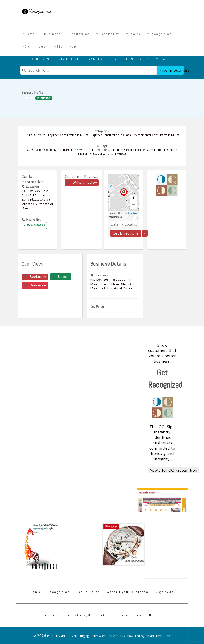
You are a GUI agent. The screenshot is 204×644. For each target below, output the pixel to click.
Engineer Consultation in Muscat (69, 135)
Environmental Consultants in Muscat (156, 135)
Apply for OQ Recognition (173, 470)
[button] (124, 196)
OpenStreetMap (129, 213)
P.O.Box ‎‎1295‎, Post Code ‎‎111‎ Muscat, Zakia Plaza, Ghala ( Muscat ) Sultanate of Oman (37, 199)
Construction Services (74, 150)
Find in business (172, 70)
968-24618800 (34, 225)
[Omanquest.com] (37, 12)
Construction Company (42, 150)
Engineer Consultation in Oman (111, 135)
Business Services (35, 135)
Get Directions (126, 233)
